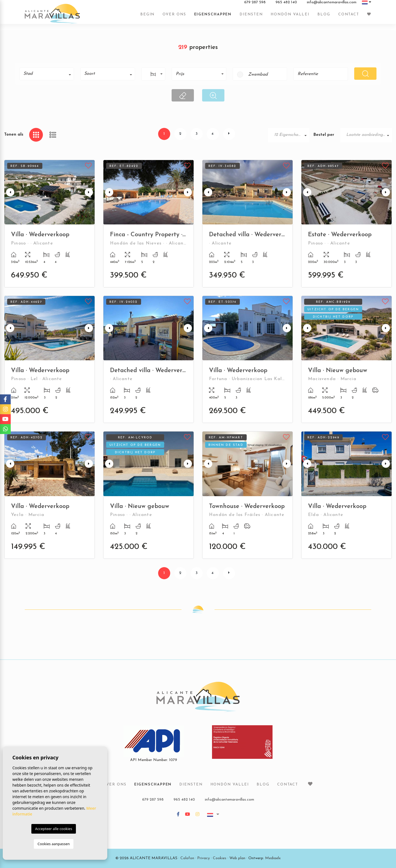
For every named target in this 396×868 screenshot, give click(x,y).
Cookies (220, 858)
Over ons (174, 17)
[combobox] (47, 74)
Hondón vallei (290, 17)
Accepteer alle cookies (54, 829)
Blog (324, 17)
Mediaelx (273, 858)
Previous (10, 192)
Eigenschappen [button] (213, 17)
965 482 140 (286, 5)
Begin (148, 17)
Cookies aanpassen (54, 844)
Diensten (251, 17)
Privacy (204, 858)
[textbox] (49, 74)
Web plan (237, 858)
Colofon (187, 858)
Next (89, 192)
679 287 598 (255, 5)
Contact (349, 17)
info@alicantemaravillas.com (332, 5)
